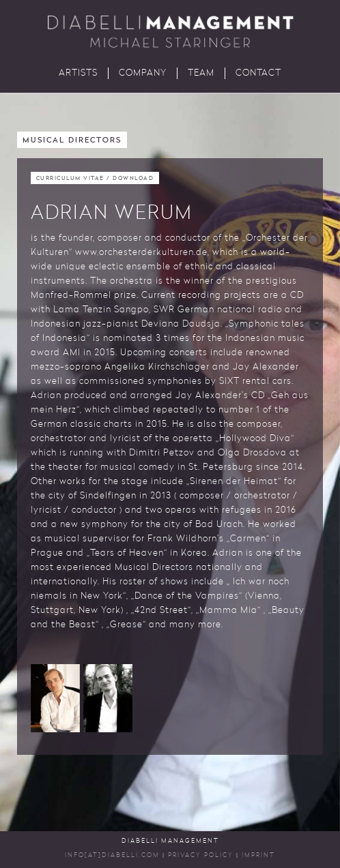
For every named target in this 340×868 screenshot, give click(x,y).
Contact (258, 73)
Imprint (258, 855)
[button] (55, 698)
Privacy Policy (201, 855)
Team (201, 73)
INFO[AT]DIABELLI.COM (112, 855)
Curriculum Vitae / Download (95, 179)
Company (143, 73)
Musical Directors (72, 141)
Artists (78, 73)
